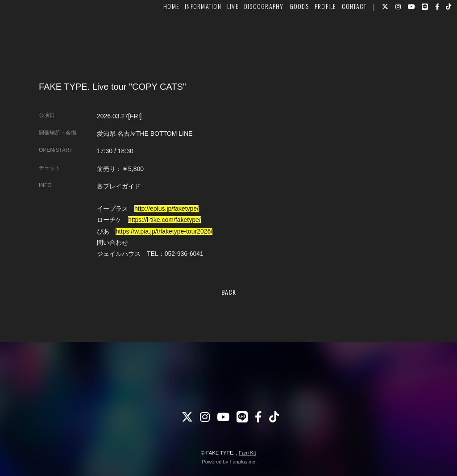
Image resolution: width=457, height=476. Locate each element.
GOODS (286, 34)
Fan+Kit (247, 453)
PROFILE (312, 34)
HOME (158, 34)
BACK (229, 292)
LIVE (219, 34)
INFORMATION (190, 34)
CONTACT (341, 34)
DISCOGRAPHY (251, 34)
